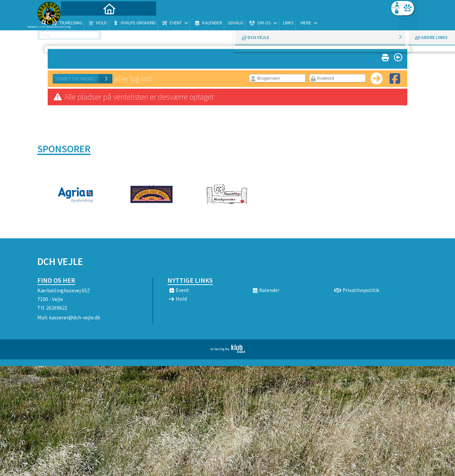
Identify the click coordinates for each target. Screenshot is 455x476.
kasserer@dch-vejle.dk (75, 317)
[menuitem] (79, 22)
